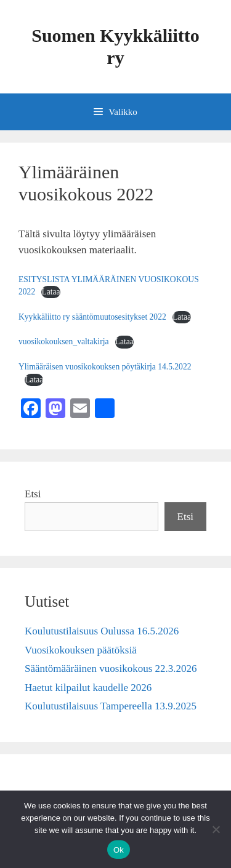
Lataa (51, 292)
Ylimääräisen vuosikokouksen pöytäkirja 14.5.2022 (105, 367)
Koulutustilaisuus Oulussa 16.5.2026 (102, 631)
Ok (119, 850)
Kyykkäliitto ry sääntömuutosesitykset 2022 (92, 317)
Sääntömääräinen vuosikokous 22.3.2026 (111, 669)
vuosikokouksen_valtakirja (64, 341)
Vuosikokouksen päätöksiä (81, 650)
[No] (216, 829)
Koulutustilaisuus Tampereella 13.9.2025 (111, 706)
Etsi (33, 494)
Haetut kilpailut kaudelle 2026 (88, 688)
